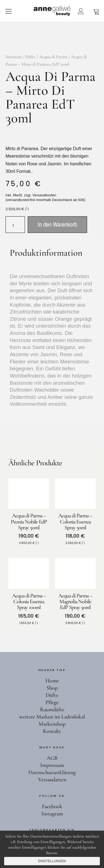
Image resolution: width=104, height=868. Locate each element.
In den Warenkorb (57, 224)
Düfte (31, 57)
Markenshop (52, 724)
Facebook (52, 807)
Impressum (52, 765)
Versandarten (52, 780)
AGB (52, 758)
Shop (52, 688)
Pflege (52, 702)
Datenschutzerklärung (52, 772)
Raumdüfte (52, 710)
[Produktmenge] (15, 225)
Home (52, 681)
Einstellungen (52, 861)
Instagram (52, 814)
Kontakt (52, 731)
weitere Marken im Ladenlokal (52, 717)
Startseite (14, 57)
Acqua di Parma (53, 57)
